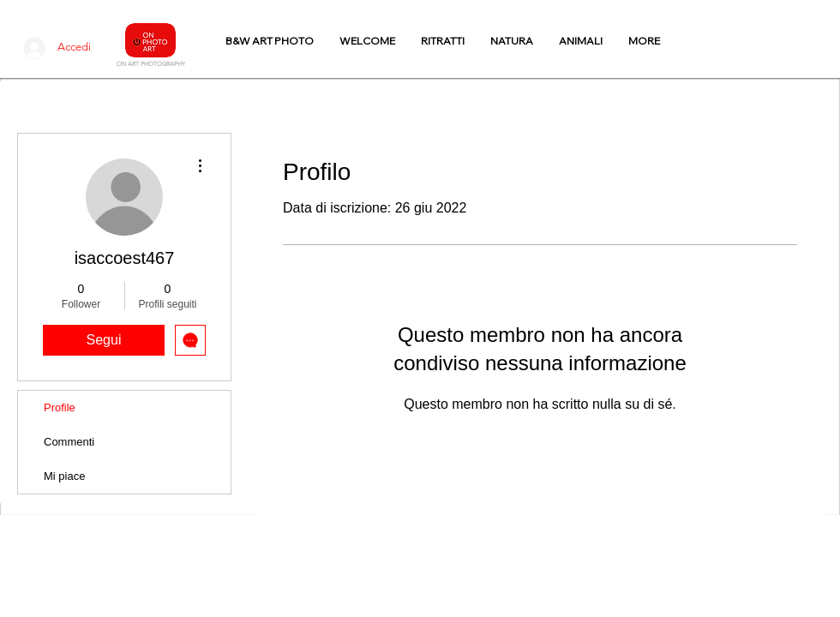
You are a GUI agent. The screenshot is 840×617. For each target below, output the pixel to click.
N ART (130, 64)
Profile (60, 407)
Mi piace (64, 476)
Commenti (69, 442)
